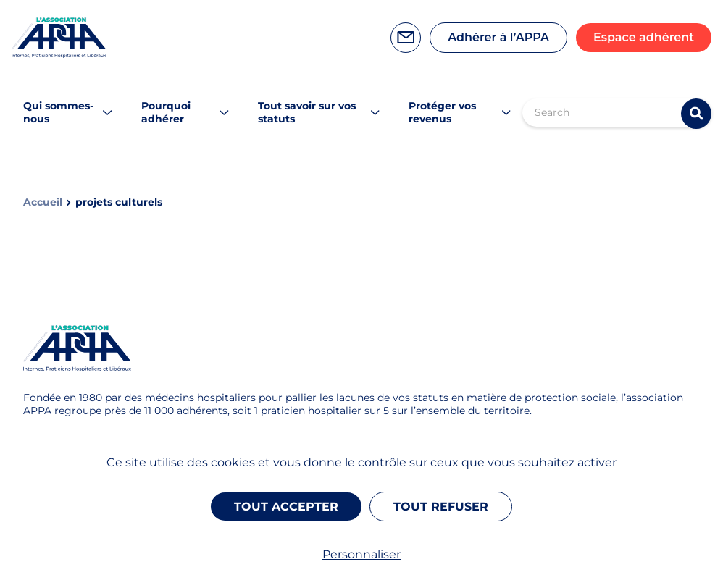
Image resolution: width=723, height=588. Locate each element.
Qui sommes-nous (58, 112)
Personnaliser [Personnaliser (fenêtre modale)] (361, 554)
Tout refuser (441, 507)
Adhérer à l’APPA (498, 37)
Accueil (43, 202)
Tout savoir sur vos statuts (307, 112)
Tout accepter (286, 507)
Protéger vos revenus (442, 112)
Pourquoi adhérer (166, 112)
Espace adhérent (644, 37)
